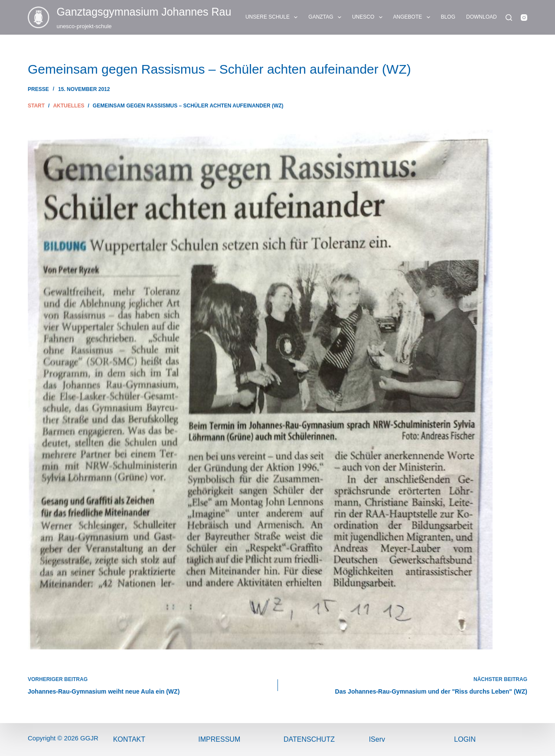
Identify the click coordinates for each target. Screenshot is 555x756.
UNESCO (369, 17)
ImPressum (219, 739)
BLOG (448, 17)
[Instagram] (524, 18)
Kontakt (129, 739)
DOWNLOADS (489, 17)
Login (465, 739)
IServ (377, 739)
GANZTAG (326, 17)
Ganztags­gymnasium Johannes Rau (144, 12)
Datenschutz (309, 739)
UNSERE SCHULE (273, 17)
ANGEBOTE (413, 17)
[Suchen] (509, 18)
